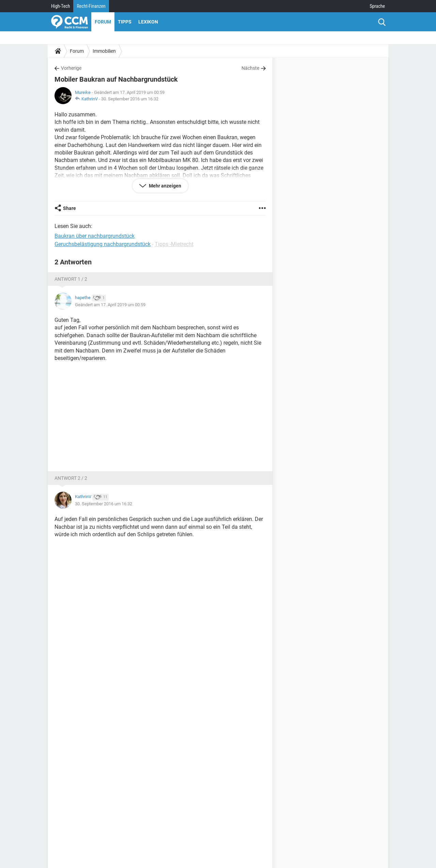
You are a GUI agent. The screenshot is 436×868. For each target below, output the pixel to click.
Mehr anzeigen (165, 186)
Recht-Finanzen (91, 6)
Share (69, 208)
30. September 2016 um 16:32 (130, 99)
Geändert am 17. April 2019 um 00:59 (110, 305)
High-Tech (60, 6)
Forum (103, 22)
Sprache (377, 6)
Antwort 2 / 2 (71, 478)
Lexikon (148, 22)
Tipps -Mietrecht (174, 244)
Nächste (250, 68)
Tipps (125, 22)
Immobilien (104, 51)
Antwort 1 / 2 (71, 279)
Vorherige (71, 68)
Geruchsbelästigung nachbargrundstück (103, 244)
